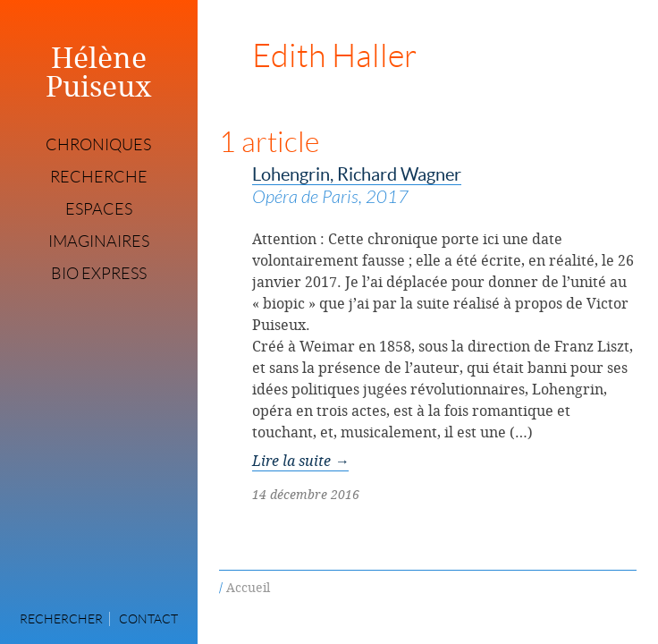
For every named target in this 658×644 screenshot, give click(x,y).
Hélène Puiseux (99, 72)
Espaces (99, 209)
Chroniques (98, 145)
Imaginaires (99, 241)
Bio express (99, 274)
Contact (148, 619)
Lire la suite (300, 461)
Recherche (99, 177)
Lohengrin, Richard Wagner (444, 187)
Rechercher (61, 619)
